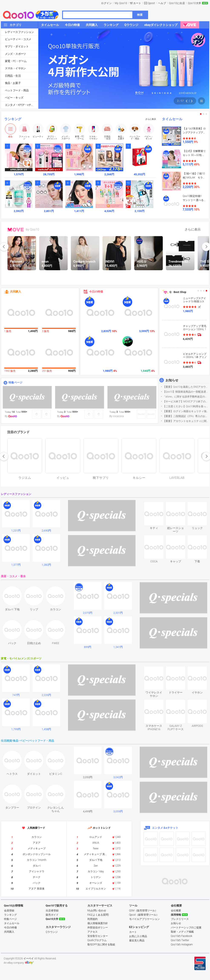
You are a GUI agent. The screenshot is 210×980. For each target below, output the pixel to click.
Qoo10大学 (194, 3)
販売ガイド (52, 915)
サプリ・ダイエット (17, 46)
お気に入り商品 (138, 936)
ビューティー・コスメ (18, 39)
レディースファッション (19, 32)
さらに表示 (151, 119)
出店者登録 (52, 911)
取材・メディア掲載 (182, 932)
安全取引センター (98, 936)
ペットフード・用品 (17, 90)
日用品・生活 (13, 76)
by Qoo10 (33, 229)
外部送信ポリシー (98, 928)
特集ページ (15, 383)
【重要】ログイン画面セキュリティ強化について (186, 411)
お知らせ (172, 380)
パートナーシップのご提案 (186, 928)
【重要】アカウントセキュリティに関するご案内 (186, 421)
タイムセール (172, 119)
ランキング (13, 119)
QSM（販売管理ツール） (143, 911)
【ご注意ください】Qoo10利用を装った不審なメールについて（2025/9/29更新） (186, 406)
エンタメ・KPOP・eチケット (21, 105)
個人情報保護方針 (98, 923)
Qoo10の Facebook (182, 936)
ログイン (106, 3)
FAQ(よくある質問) (98, 915)
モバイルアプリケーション (144, 919)
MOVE (16, 230)
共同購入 (16, 292)
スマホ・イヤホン (15, 68)
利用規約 (93, 919)
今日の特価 (96, 292)
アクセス (93, 932)
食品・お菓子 (13, 83)
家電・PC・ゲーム (16, 61)
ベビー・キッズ (14, 98)
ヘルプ (162, 3)
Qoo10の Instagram (182, 945)
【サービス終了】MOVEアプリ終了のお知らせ (186, 402)
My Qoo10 (121, 3)
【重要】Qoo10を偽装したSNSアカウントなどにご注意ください (186, 387)
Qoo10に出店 (177, 3)
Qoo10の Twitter (180, 940)
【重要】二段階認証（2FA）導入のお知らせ (186, 416)
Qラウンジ (52, 932)
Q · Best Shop (178, 292)
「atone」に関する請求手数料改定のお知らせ (186, 397)
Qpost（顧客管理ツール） (144, 915)
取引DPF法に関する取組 (101, 945)
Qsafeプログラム (97, 940)
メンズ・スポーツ (15, 54)
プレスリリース (180, 919)
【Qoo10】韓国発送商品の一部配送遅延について (186, 392)
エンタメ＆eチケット (165, 828)
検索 (140, 15)
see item (158, 505)
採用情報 (176, 915)
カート (137, 3)
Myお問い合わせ (97, 911)
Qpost (151, 3)
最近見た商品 (137, 940)
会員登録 (9, 911)
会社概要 (176, 911)
